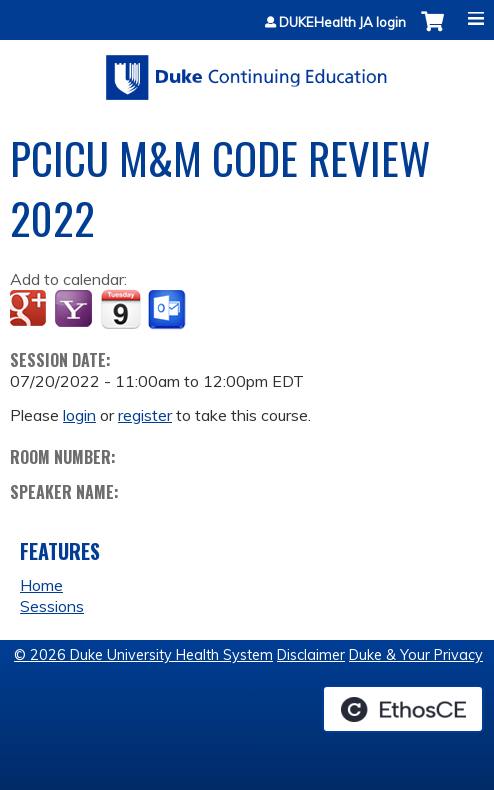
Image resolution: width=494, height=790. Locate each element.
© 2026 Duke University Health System (143, 655)
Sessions (52, 606)
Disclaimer (311, 655)
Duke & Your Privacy (416, 655)
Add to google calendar (30, 310)
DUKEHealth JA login (342, 22)
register (145, 415)
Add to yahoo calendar (75, 310)
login (79, 415)
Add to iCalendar (120, 309)
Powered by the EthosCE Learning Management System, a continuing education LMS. (403, 709)
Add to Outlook (168, 310)
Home (41, 585)
